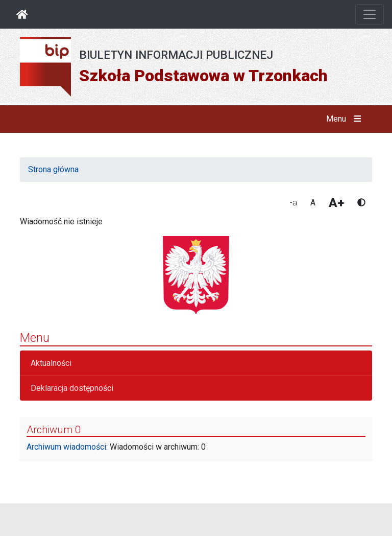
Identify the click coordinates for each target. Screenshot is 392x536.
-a (293, 203)
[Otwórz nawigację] (370, 14)
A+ (336, 203)
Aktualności (51, 363)
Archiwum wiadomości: (67, 447)
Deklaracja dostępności (72, 388)
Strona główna (53, 169)
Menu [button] (346, 119)
